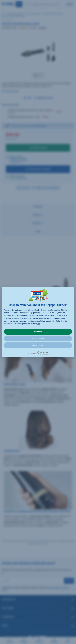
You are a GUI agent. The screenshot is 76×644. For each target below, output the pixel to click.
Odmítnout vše (38, 345)
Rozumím (38, 332)
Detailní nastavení (38, 338)
